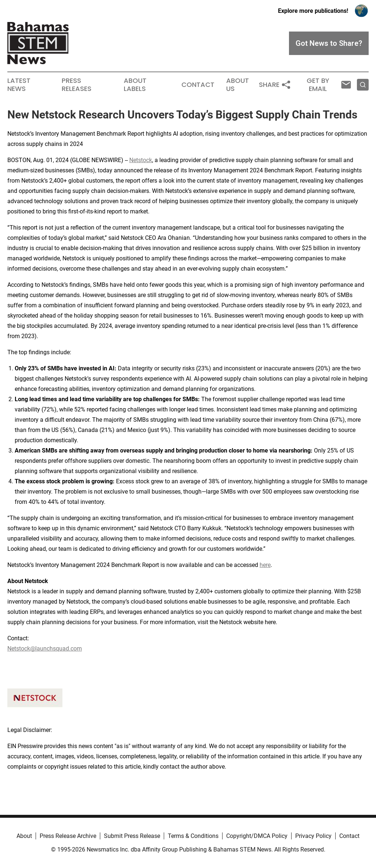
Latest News (19, 85)
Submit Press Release (132, 836)
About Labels (135, 85)
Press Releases (77, 85)
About (24, 836)
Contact (198, 85)
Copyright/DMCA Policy (257, 836)
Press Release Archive (68, 836)
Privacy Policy (313, 836)
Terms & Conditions (193, 836)
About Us (238, 85)
